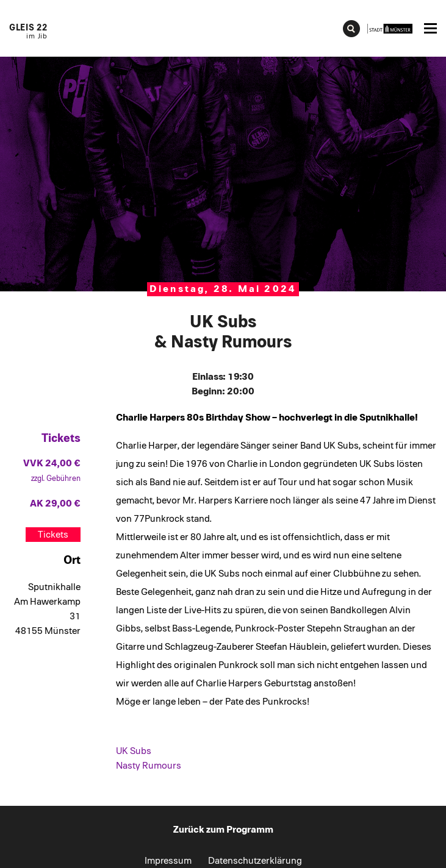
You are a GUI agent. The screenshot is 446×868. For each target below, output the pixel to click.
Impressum (168, 861)
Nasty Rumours (149, 766)
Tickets (53, 535)
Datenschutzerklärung (255, 861)
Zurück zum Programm (223, 830)
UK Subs (134, 751)
